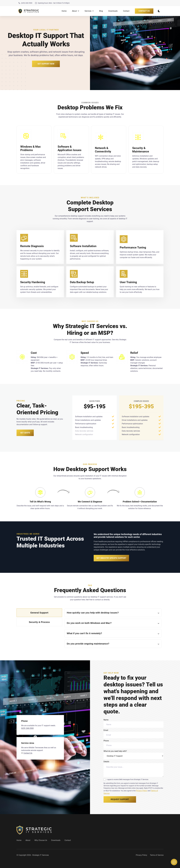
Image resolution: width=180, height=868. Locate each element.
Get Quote (25, 433)
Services (89, 11)
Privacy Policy (142, 791)
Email (134, 734)
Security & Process (39, 622)
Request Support (120, 799)
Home (64, 11)
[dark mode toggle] (159, 11)
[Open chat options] (174, 862)
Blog (101, 11)
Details (134, 769)
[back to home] (29, 11)
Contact (126, 11)
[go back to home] (34, 830)
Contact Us (144, 11)
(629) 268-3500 (25, 3)
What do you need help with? (134, 755)
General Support (39, 613)
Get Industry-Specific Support (111, 558)
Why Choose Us (41, 840)
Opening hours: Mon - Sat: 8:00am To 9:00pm (52, 3)
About (76, 11)
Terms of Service (157, 855)
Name (134, 723)
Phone (134, 744)
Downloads (113, 11)
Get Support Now (46, 64)
